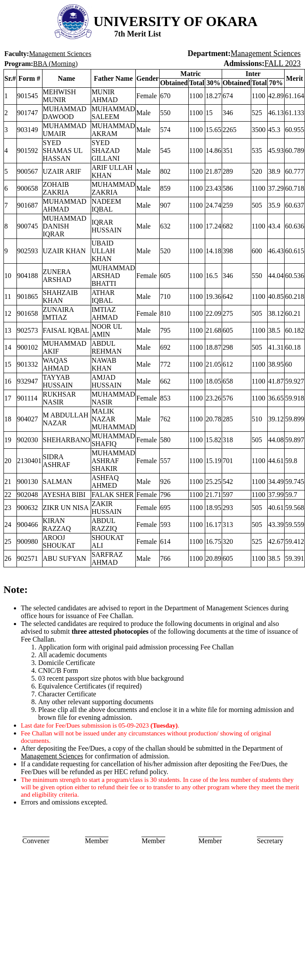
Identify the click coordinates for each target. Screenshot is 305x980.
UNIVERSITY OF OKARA (176, 21)
